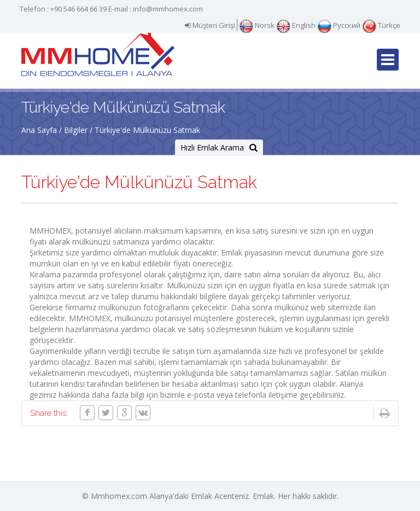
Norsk (257, 25)
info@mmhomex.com (168, 9)
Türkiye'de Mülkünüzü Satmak (147, 130)
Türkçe (381, 25)
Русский (339, 25)
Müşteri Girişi (210, 25)
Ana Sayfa (39, 130)
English (296, 25)
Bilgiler (76, 130)
